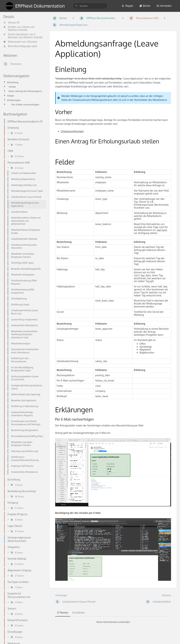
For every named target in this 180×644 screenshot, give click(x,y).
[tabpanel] (113, 622)
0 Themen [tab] (63, 613)
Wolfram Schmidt (18, 30)
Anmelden (164, 6)
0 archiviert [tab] (79, 613)
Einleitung (13, 82)
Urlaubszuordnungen (72, 131)
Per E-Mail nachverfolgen (25, 104)
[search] (90, 6)
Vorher (12, 87)
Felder (11, 96)
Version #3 (11, 23)
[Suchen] (76, 6)
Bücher (145, 6)
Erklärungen (14, 100)
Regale (127, 6)
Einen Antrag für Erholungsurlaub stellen (26, 91)
